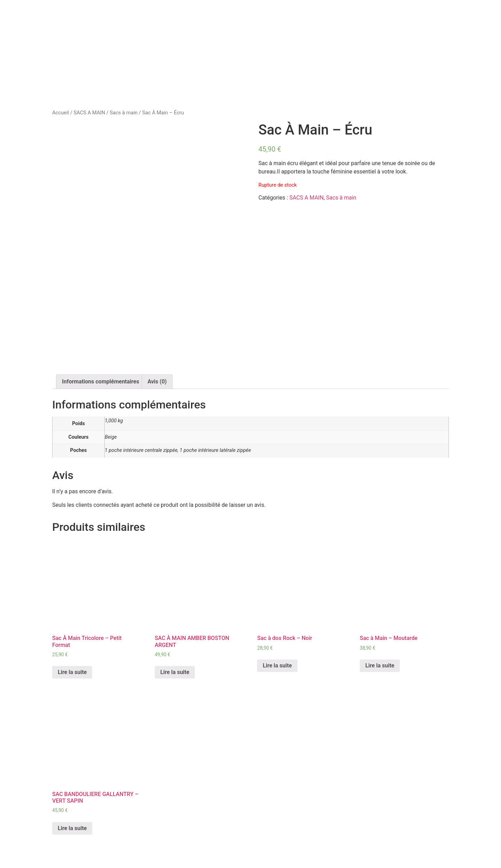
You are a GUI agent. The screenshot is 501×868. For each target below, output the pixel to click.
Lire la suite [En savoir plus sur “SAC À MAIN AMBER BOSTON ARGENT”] (175, 672)
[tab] (101, 382)
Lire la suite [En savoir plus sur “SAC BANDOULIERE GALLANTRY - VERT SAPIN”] (72, 828)
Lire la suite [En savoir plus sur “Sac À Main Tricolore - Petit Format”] (72, 672)
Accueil (61, 113)
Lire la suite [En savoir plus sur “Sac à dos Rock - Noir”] (277, 666)
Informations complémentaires (101, 382)
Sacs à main (124, 113)
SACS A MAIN (89, 113)
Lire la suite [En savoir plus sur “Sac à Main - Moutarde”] (380, 666)
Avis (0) (157, 382)
